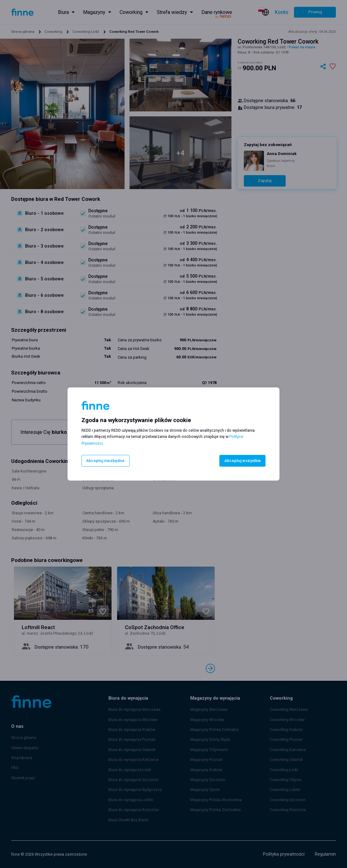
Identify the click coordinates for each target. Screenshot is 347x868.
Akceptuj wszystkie (243, 461)
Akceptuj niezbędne (105, 461)
